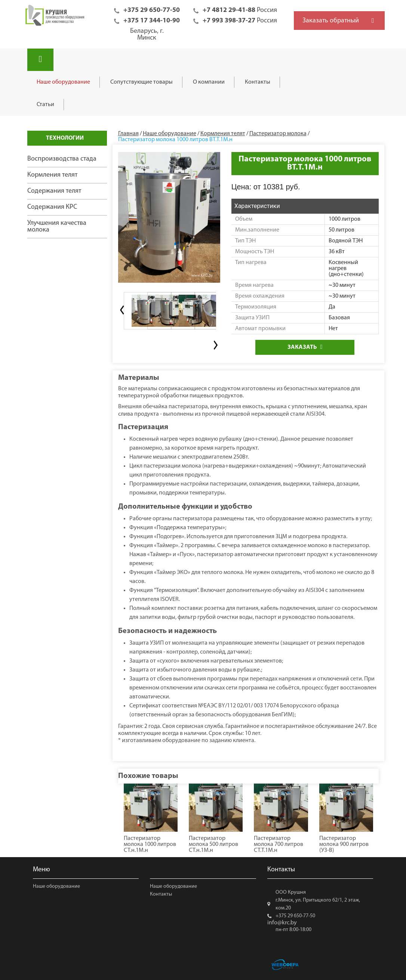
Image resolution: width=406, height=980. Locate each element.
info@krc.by (282, 923)
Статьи (45, 105)
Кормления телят (52, 175)
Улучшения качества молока (57, 227)
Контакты (258, 82)
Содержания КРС (52, 207)
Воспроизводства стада (62, 159)
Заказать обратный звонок (331, 24)
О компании (209, 82)
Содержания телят (54, 191)
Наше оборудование (63, 82)
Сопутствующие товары (142, 82)
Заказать (305, 347)
